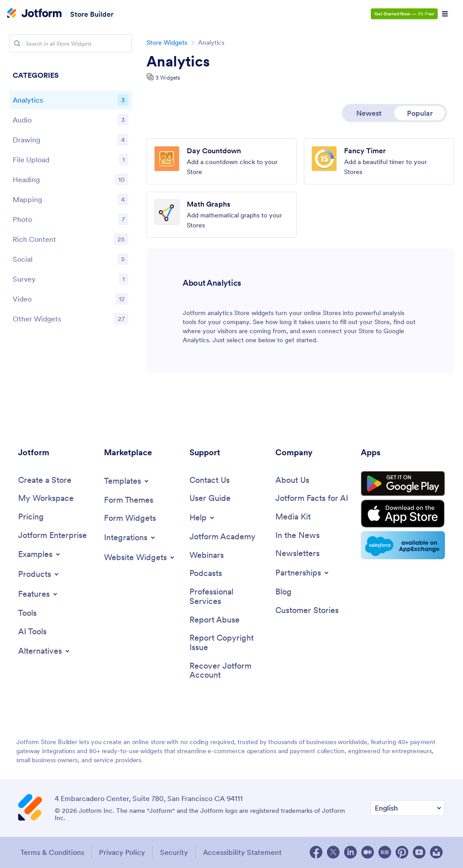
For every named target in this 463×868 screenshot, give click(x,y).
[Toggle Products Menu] (39, 574)
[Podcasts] (206, 573)
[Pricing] (31, 517)
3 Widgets (168, 78)
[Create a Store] (45, 480)
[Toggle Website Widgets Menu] (140, 557)
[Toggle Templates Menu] (127, 481)
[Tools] (27, 613)
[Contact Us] (210, 480)
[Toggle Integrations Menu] (130, 538)
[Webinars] (207, 555)
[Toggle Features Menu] (38, 594)
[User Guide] (210, 498)
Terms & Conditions (52, 852)
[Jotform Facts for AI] (312, 498)
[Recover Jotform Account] (228, 671)
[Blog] (283, 592)
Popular (420, 113)
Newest (369, 113)
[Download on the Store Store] (403, 514)
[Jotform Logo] (34, 14)
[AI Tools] (32, 632)
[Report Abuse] (215, 620)
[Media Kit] (293, 517)
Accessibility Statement (242, 852)
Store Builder (92, 14)
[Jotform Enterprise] (52, 535)
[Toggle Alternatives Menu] (45, 651)
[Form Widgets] (130, 518)
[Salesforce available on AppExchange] (403, 545)
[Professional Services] (228, 597)
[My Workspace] (46, 498)
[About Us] (292, 480)
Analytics (178, 61)
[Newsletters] (298, 554)
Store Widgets (167, 42)
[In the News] (298, 535)
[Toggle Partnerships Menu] (303, 573)
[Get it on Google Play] (403, 484)
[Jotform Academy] (222, 537)
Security (174, 852)
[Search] (17, 43)
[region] (71, 199)
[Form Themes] (129, 500)
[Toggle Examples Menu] (40, 554)
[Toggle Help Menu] (203, 518)
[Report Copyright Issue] (228, 643)
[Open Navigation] (445, 14)
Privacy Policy (122, 852)
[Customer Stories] (307, 611)
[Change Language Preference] (408, 808)
